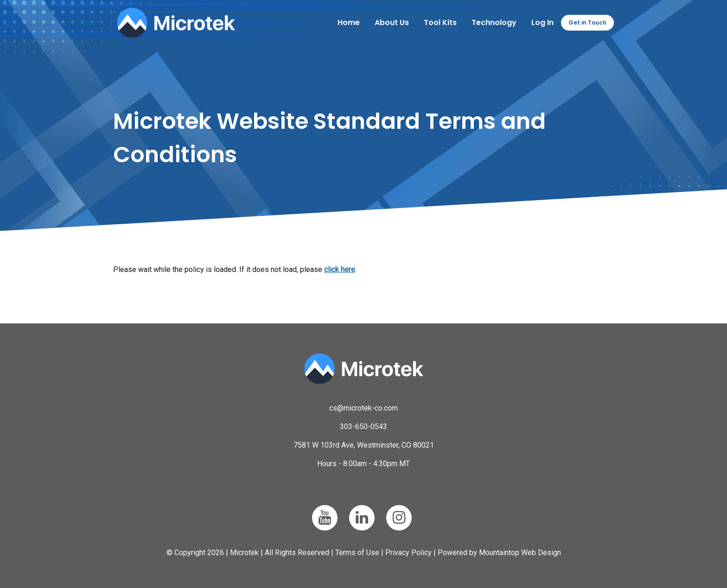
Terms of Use (357, 553)
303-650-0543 (363, 427)
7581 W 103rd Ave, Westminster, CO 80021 (364, 445)
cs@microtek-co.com (363, 408)
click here (340, 269)
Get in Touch (587, 22)
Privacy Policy (408, 553)
